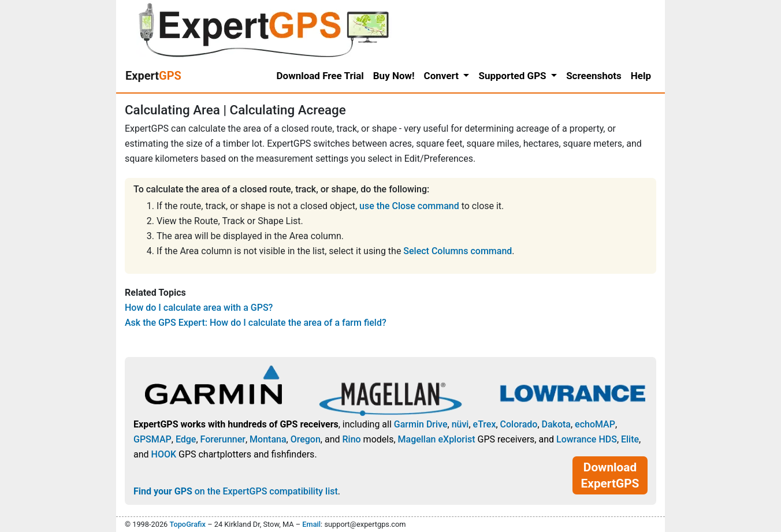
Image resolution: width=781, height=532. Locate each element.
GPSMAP (153, 439)
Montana (268, 439)
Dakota (556, 424)
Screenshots (594, 76)
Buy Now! (394, 76)
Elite (630, 439)
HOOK (164, 454)
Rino (351, 439)
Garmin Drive (421, 424)
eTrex (485, 424)
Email (311, 524)
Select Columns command (458, 251)
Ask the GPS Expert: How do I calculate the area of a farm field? (256, 323)
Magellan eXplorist (437, 439)
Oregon (306, 439)
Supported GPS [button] (513, 76)
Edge (186, 439)
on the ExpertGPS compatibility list (236, 491)
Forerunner (223, 439)
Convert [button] (443, 76)
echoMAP (595, 424)
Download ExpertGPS (610, 475)
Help (641, 76)
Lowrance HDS (587, 439)
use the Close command (409, 206)
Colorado (519, 424)
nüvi (460, 424)
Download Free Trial (320, 76)
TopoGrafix (187, 524)
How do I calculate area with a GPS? (199, 308)
